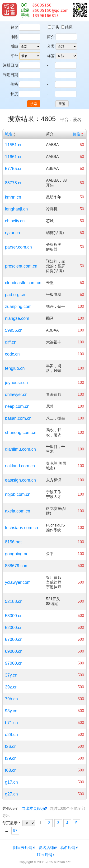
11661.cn (14, 157)
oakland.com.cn (20, 466)
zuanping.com (18, 307)
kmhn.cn (13, 197)
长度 (14, 94)
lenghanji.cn (16, 209)
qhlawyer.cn (16, 395)
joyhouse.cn (16, 383)
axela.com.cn (18, 511)
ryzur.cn (12, 233)
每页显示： (12, 823)
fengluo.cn (15, 368)
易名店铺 (68, 848)
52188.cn (14, 601)
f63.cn (11, 770)
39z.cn (11, 687)
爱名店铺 (46, 848)
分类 (51, 46)
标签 (51, 56)
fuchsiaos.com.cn (21, 528)
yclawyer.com (18, 582)
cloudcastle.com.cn (23, 283)
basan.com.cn (18, 418)
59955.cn (14, 330)
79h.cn (11, 699)
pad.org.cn (15, 295)
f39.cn (11, 758)
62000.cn (14, 628)
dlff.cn (11, 342)
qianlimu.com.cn (20, 449)
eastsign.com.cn (20, 480)
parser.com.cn (18, 247)
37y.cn (11, 675)
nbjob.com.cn (18, 494)
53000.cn (14, 616)
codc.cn (12, 354)
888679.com (17, 566)
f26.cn (11, 746)
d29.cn (11, 735)
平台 (14, 56)
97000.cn (14, 663)
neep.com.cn (17, 406)
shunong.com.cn (21, 433)
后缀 (14, 46)
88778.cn (14, 183)
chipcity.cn (15, 221)
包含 (14, 27)
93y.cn (11, 711)
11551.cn (14, 145)
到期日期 (10, 75)
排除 (14, 37)
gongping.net (17, 554)
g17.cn (11, 782)
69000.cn (14, 651)
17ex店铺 (44, 855)
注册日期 (10, 65)
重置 (62, 104)
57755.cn (14, 169)
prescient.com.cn (21, 266)
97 (15, 831)
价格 (14, 84)
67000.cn (14, 639)
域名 (9, 134)
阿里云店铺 (23, 848)
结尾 (67, 27)
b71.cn (11, 723)
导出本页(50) (33, 808)
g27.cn (11, 794)
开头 (54, 27)
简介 (51, 37)
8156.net (13, 542)
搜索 (34, 104)
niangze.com (17, 318)
